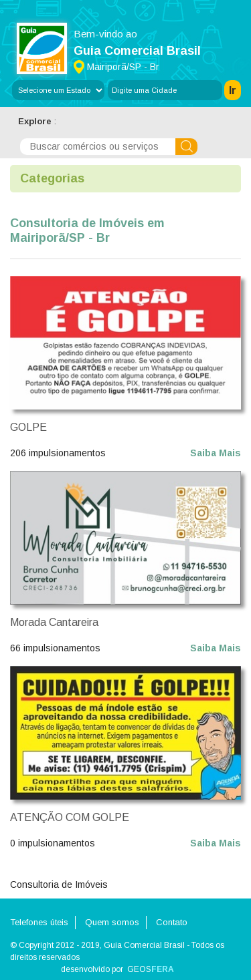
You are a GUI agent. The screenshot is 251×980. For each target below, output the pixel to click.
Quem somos (112, 922)
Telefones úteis (39, 922)
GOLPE (28, 427)
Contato (172, 922)
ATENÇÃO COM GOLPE (70, 817)
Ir (233, 91)
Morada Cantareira (54, 622)
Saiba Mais (216, 453)
